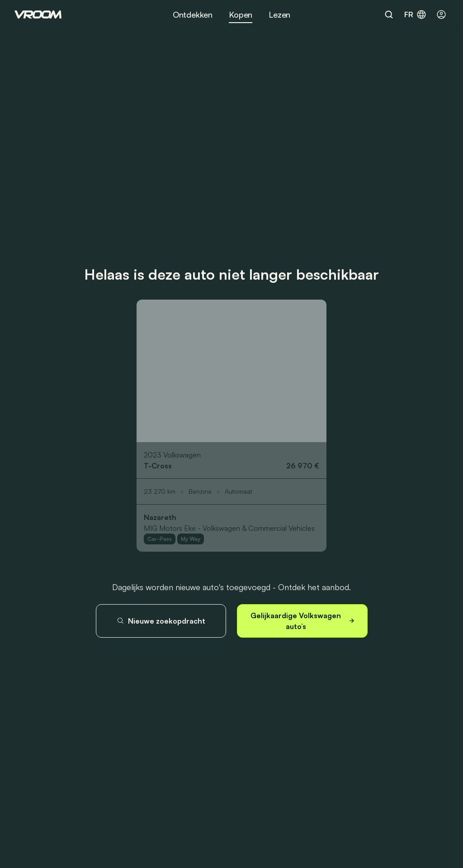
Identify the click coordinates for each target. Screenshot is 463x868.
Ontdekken (193, 14)
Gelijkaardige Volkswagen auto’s (303, 621)
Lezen (279, 14)
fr (416, 14)
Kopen (241, 14)
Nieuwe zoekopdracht (161, 621)
